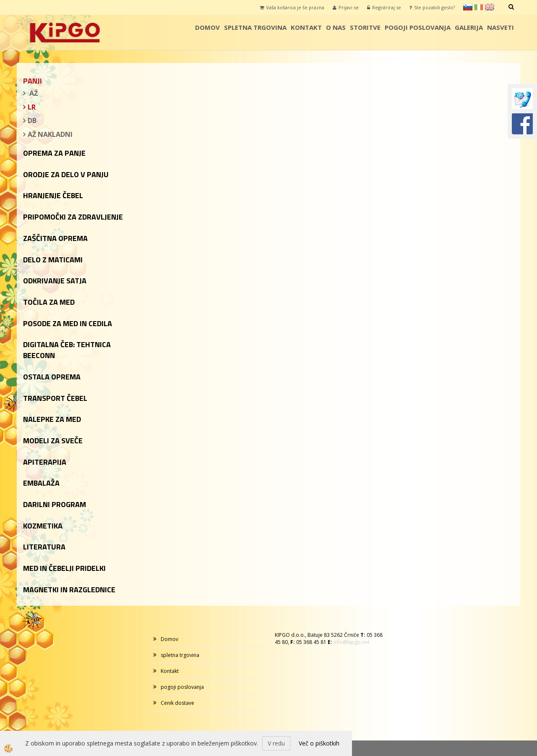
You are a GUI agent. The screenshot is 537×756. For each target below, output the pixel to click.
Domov (207, 27)
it (479, 7)
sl (468, 7)
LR (32, 107)
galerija (469, 27)
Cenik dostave (177, 703)
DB (32, 120)
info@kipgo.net (352, 642)
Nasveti (501, 27)
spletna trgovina (255, 27)
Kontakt (306, 27)
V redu (276, 743)
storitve (365, 27)
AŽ (33, 93)
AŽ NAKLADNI (50, 134)
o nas (336, 27)
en (490, 7)
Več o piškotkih (319, 743)
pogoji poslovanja (418, 27)
